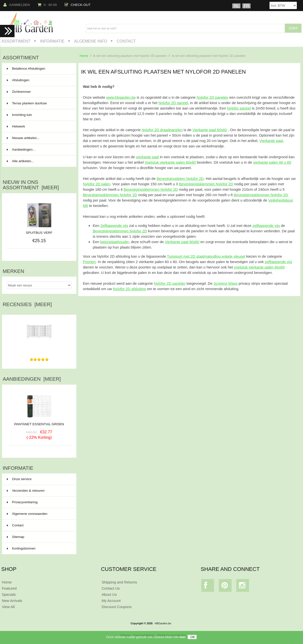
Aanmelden (17, 5)
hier (183, 638)
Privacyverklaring (22, 502)
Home (84, 56)
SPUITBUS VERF (39, 233)
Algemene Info (90, 41)
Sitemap (16, 537)
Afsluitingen (39, 80)
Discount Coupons (117, 607)
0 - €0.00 (47, 5)
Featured (9, 588)
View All (8, 607)
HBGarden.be (163, 623)
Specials (9, 594)
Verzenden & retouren (26, 491)
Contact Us (111, 588)
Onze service (19, 479)
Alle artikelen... (20, 161)
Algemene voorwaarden (27, 514)
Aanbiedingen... (21, 149)
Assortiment (16, 41)
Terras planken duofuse (39, 103)
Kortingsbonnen (21, 548)
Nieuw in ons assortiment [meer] (31, 185)
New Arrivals (12, 601)
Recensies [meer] (27, 304)
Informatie (52, 41)
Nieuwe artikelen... (23, 138)
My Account (111, 601)
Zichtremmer (39, 92)
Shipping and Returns (119, 582)
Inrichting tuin (39, 115)
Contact (126, 41)
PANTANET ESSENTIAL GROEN (39, 422)
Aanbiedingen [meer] (32, 379)
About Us (109, 594)
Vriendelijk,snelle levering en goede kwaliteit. (39, 347)
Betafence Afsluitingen (39, 69)
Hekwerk (39, 126)
